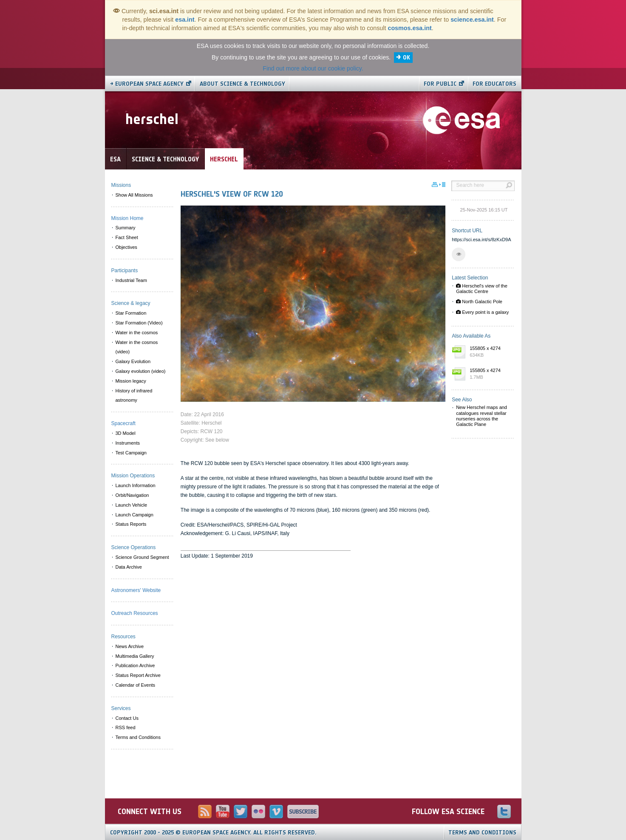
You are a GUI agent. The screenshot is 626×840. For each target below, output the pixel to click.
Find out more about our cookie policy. (313, 68)
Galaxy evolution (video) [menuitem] (141, 371)
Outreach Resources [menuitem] (135, 613)
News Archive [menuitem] (130, 646)
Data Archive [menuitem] (129, 567)
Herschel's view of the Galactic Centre (482, 289)
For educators (494, 84)
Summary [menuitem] (126, 228)
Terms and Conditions (482, 833)
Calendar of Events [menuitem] (136, 685)
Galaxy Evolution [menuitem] (133, 361)
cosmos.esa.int (409, 28)
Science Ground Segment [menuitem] (142, 557)
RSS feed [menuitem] (126, 727)
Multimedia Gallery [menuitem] (135, 656)
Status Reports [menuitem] (131, 524)
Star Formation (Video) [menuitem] (139, 323)
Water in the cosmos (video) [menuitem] (137, 347)
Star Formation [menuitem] (131, 313)
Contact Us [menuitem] (127, 718)
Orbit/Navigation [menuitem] (132, 495)
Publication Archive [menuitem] (135, 665)
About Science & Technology (242, 84)
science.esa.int (472, 20)
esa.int (185, 20)
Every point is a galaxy (482, 312)
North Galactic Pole (479, 302)
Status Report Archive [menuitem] (138, 675)
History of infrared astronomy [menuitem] (134, 396)
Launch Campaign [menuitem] (135, 515)
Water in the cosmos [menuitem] (137, 333)
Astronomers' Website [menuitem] (136, 590)
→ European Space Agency (147, 84)
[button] (459, 254)
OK (406, 58)
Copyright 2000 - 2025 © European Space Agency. (213, 833)
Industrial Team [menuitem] (131, 280)
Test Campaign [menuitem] (131, 453)
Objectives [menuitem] (126, 247)
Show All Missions (134, 195)
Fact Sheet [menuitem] (127, 237)
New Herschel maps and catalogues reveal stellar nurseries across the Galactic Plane (482, 416)
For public (440, 84)
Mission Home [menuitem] (127, 218)
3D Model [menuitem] (126, 433)
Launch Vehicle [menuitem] (132, 505)
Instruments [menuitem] (128, 443)
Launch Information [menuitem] (136, 485)
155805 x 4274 (490, 352)
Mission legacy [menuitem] (131, 381)
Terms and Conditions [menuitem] (138, 737)
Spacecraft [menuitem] (123, 423)
